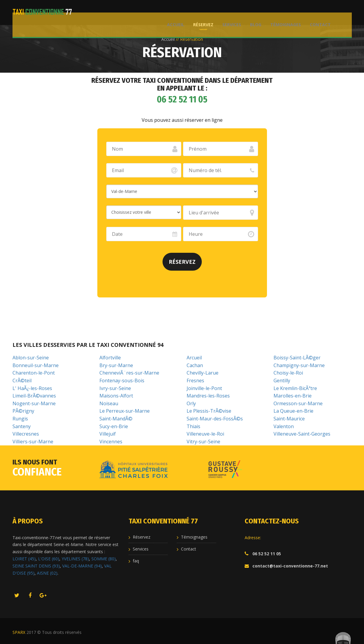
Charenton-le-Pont (34, 373)
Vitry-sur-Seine (203, 442)
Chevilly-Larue (203, 373)
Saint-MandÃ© (116, 419)
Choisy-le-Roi (288, 373)
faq (136, 561)
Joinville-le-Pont (204, 388)
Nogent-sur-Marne (34, 403)
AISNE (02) (47, 573)
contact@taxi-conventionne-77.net (290, 566)
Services (229, 12)
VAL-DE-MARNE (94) (82, 566)
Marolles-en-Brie (293, 396)
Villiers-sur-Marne (33, 442)
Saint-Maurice (289, 419)
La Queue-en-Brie (293, 411)
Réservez (201, 12)
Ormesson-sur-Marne (298, 403)
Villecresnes (26, 434)
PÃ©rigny (23, 411)
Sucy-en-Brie (114, 426)
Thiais (193, 426)
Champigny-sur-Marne (299, 365)
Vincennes (111, 442)
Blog (253, 12)
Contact (318, 12)
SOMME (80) (104, 559)
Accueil (173, 12)
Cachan (195, 365)
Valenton (284, 426)
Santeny (22, 426)
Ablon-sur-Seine (31, 358)
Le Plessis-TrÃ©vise (209, 411)
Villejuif (108, 434)
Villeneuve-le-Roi (205, 434)
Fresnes (195, 381)
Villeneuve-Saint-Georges (302, 434)
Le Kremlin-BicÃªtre (295, 388)
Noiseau (109, 403)
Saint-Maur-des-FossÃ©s (215, 419)
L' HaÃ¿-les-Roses (32, 388)
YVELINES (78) (75, 559)
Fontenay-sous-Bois (122, 381)
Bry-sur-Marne (116, 365)
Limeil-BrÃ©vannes (34, 396)
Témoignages (283, 12)
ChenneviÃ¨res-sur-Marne (129, 373)
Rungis (20, 419)
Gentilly (282, 381)
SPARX (19, 632)
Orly (191, 403)
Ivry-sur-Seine (115, 388)
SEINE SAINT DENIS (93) (36, 566)
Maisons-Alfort (116, 396)
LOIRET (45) (24, 559)
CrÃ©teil (22, 381)
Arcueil (194, 358)
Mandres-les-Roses (208, 396)
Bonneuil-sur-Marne (36, 365)
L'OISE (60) (49, 559)
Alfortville (110, 358)
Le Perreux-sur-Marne (125, 411)
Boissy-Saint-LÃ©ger (297, 358)
